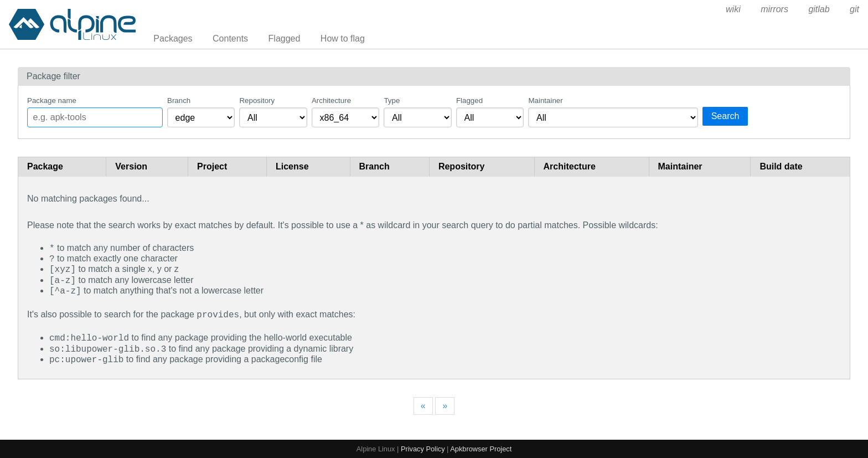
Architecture (331, 101)
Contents (230, 38)
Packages (173, 38)
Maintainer (545, 101)
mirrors (774, 9)
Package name (52, 101)
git (854, 9)
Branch (179, 101)
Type (392, 101)
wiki (733, 9)
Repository (257, 101)
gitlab (819, 9)
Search (725, 116)
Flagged (285, 38)
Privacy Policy (423, 448)
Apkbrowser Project (481, 448)
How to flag (343, 38)
